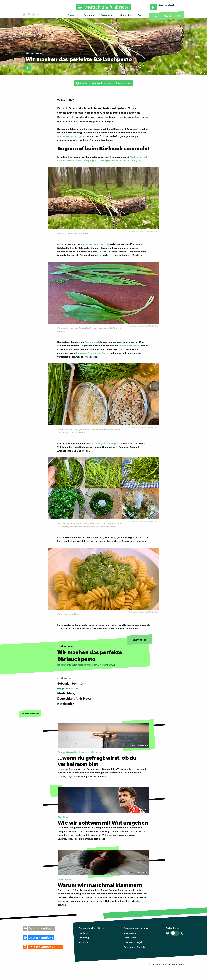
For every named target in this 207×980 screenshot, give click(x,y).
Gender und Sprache (135, 947)
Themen (72, 15)
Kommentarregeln (133, 942)
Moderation (126, 15)
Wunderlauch (92, 342)
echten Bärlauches (129, 346)
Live (155, 16)
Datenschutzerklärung (136, 928)
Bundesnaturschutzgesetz (72, 136)
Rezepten (114, 443)
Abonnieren (123, 83)
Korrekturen (130, 937)
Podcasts (89, 15)
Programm (107, 15)
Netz (92, 443)
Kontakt (83, 933)
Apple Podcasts (101, 83)
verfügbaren (102, 443)
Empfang (84, 937)
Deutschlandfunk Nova (91, 928)
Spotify (82, 83)
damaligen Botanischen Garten (92, 353)
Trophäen (84, 942)
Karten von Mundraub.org (95, 244)
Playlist (167, 16)
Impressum (130, 933)
